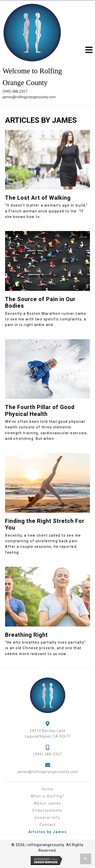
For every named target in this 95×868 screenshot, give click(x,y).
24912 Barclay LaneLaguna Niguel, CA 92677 (48, 734)
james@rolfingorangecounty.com (29, 97)
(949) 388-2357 (15, 91)
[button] (88, 50)
